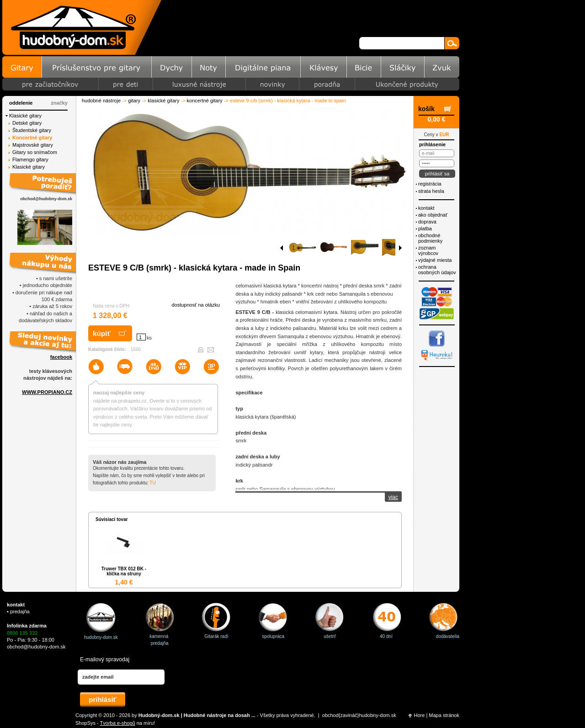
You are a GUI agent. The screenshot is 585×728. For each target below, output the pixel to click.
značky (59, 103)
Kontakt (426, 208)
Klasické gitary (163, 101)
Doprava (427, 222)
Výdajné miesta (435, 260)
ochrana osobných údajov (437, 270)
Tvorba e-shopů (118, 723)
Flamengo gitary (30, 159)
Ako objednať (433, 215)
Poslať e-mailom (211, 350)
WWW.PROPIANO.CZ (47, 392)
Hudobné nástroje (101, 101)
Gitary (134, 101)
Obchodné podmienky (430, 238)
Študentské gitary (32, 130)
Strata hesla (431, 191)
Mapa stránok (444, 715)
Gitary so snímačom (35, 152)
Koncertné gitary (205, 101)
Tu (152, 483)
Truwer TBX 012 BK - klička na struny (124, 571)
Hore (420, 715)
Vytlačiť (201, 350)
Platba (425, 228)
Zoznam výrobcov (428, 250)
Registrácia (430, 184)
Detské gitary (27, 123)
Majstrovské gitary (33, 145)
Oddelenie (21, 103)
